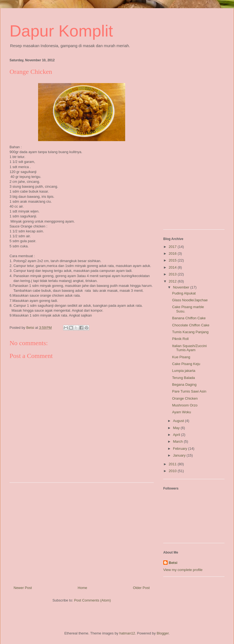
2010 (173, 471)
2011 (173, 464)
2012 (173, 281)
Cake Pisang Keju (186, 364)
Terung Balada (183, 378)
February (181, 449)
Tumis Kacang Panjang (190, 332)
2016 (173, 253)
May (177, 428)
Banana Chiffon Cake (189, 318)
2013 (173, 274)
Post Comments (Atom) (92, 600)
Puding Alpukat (184, 293)
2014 (173, 267)
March (178, 441)
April (177, 435)
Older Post (141, 588)
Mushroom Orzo (185, 405)
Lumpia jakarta (184, 371)
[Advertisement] (82, 532)
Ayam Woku (181, 412)
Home (83, 588)
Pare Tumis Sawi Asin (189, 391)
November (182, 287)
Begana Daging (184, 385)
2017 (173, 247)
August (179, 421)
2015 (173, 260)
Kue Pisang (181, 357)
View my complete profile (183, 570)
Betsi (173, 563)
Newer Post (23, 588)
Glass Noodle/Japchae (190, 300)
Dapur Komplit (61, 31)
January (180, 455)
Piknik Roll (180, 339)
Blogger (163, 633)
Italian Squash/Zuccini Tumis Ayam (189, 348)
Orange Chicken (185, 398)
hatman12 (127, 633)
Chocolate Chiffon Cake (191, 325)
